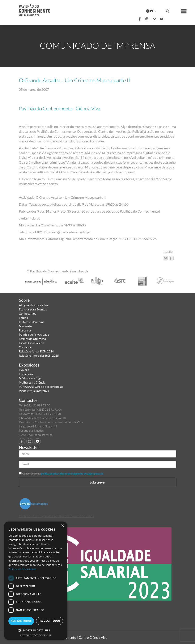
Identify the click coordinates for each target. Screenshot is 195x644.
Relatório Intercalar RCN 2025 (39, 356)
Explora (24, 370)
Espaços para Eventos (33, 309)
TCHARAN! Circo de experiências (41, 387)
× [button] (62, 526)
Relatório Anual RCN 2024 (36, 351)
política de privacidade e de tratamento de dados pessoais (72, 474)
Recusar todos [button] (50, 621)
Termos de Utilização (32, 339)
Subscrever (98, 482)
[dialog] (36, 581)
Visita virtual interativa (34, 391)
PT (151, 11)
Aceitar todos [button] (21, 621)
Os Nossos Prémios (31, 322)
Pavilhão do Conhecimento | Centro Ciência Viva (72, 637)
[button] (36, 630)
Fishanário (26, 374)
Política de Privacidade (34, 334)
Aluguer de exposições (33, 305)
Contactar (26, 347)
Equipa (23, 318)
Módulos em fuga (30, 378)
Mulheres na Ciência (32, 382)
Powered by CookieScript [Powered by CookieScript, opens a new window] (36, 635)
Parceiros (25, 330)
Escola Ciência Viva (32, 343)
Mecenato (25, 326)
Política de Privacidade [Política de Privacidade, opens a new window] (22, 569)
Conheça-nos (27, 313)
